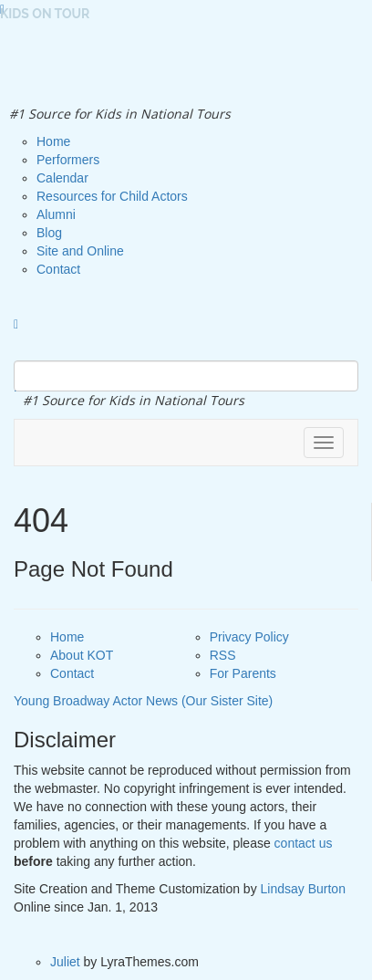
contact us (304, 843)
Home (67, 637)
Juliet (65, 962)
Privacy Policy (249, 637)
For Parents (243, 673)
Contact (72, 673)
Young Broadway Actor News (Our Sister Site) (143, 701)
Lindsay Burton (303, 889)
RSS (223, 655)
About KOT (82, 655)
